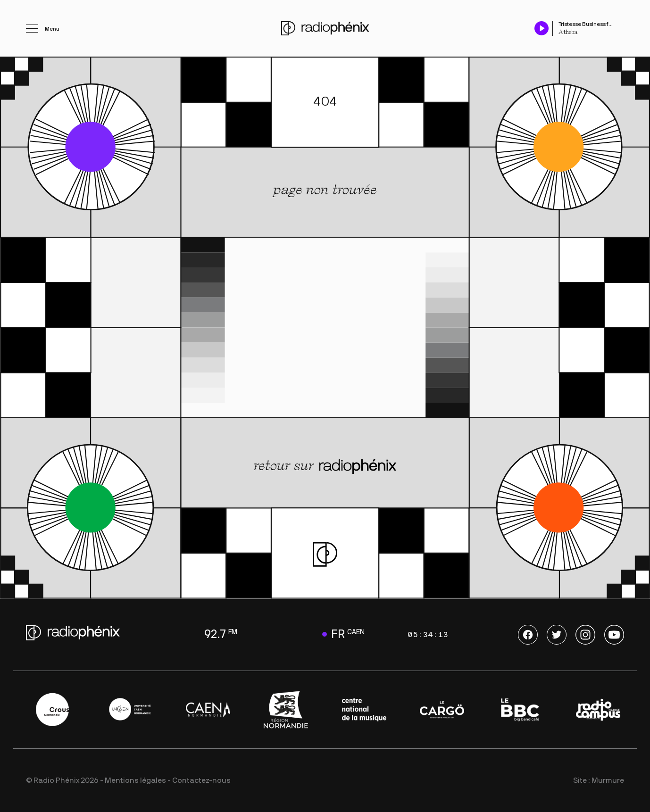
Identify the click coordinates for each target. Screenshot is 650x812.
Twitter (557, 635)
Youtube (614, 635)
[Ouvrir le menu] (43, 28)
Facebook (528, 635)
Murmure (608, 780)
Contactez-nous (201, 780)
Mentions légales (135, 780)
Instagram (585, 635)
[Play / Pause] (542, 28)
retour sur (325, 466)
